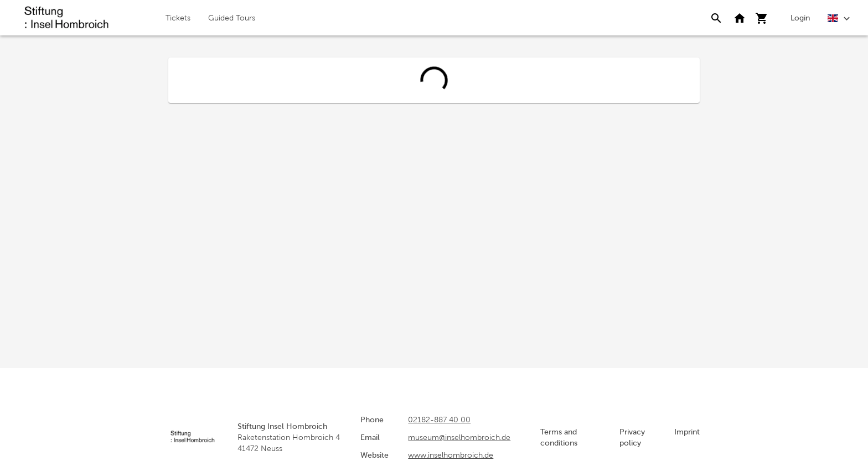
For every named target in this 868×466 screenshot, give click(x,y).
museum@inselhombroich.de (459, 437)
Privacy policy (632, 437)
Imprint (687, 432)
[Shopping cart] (762, 18)
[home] (66, 18)
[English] (839, 17)
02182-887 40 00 (439, 420)
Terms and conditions (559, 437)
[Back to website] (740, 18)
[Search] (716, 18)
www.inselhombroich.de (451, 455)
